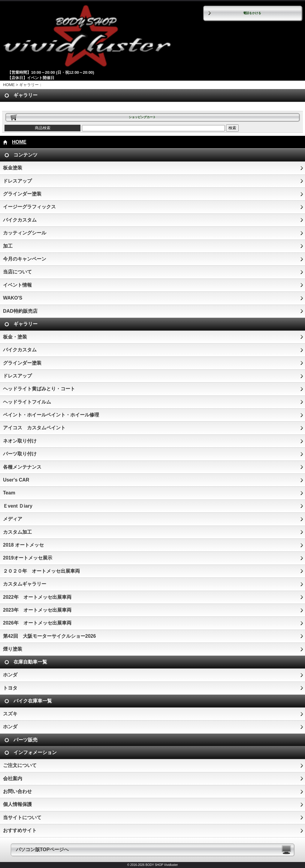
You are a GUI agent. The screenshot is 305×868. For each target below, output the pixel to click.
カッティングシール (25, 233)
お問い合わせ (17, 791)
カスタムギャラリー (25, 584)
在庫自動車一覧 (30, 662)
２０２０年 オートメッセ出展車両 (41, 571)
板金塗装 (13, 168)
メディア (13, 519)
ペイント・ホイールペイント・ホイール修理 (51, 415)
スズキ (10, 714)
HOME (9, 85)
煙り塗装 (13, 649)
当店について (17, 272)
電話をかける (252, 13)
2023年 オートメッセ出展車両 (37, 610)
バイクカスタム (20, 220)
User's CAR (16, 480)
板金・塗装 (15, 337)
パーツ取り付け (20, 454)
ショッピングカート (142, 117)
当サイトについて (22, 817)
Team (9, 493)
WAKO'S (13, 298)
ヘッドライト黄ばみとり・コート (39, 389)
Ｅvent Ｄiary (18, 506)
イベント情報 (17, 285)
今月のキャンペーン (25, 259)
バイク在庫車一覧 (33, 701)
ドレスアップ (17, 181)
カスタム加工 (17, 532)
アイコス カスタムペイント (34, 428)
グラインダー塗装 (22, 194)
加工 (8, 246)
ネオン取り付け (20, 441)
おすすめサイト (20, 830)
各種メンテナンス (22, 467)
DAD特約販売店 (20, 311)
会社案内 (13, 779)
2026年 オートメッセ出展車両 (37, 623)
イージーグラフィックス (29, 207)
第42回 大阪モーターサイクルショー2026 (49, 636)
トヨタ (10, 688)
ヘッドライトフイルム (27, 402)
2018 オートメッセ (23, 545)
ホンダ (10, 675)
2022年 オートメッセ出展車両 (37, 597)
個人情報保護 (17, 804)
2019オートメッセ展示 (28, 558)
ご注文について (20, 765)
